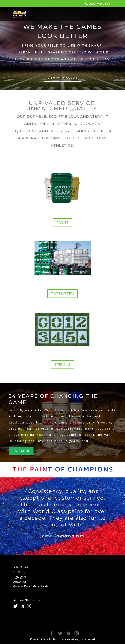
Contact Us (20, 582)
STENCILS (62, 364)
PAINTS (62, 222)
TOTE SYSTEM (62, 293)
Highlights (19, 577)
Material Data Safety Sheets (30, 586)
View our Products (62, 77)
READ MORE (21, 451)
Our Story (19, 572)
